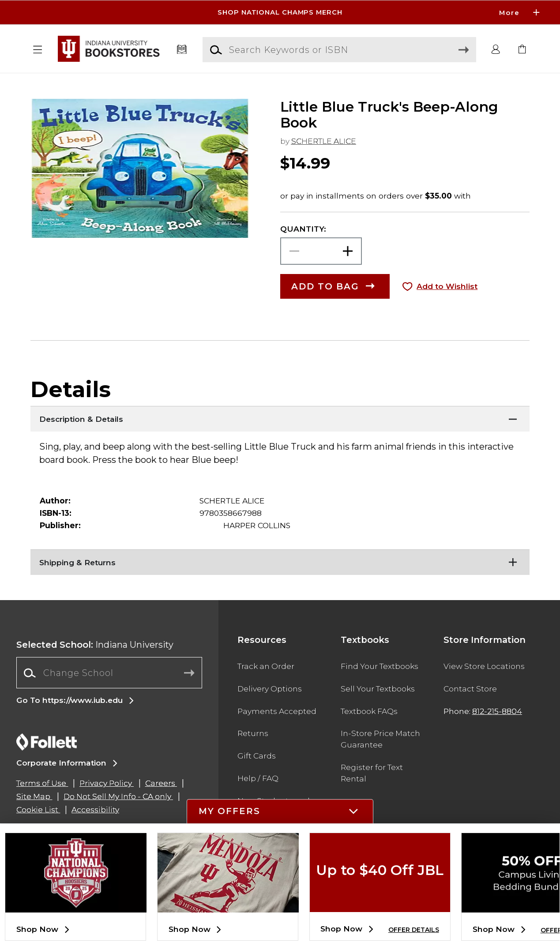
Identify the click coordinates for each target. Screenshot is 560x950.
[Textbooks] (181, 50)
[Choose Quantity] (321, 251)
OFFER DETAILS (414, 930)
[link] (522, 50)
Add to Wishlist (447, 286)
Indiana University (95, 645)
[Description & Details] (280, 417)
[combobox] (109, 673)
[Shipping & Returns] (280, 560)
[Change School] (109, 673)
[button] (38, 50)
